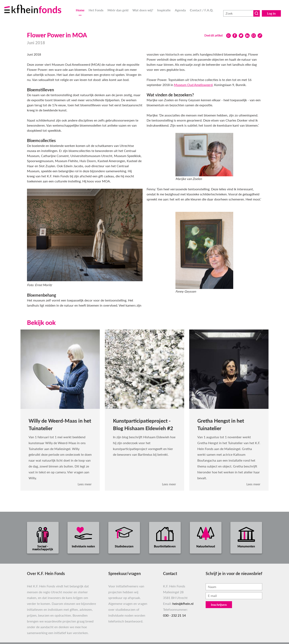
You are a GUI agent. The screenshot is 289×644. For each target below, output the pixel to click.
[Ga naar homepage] (38, 7)
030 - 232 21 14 (174, 615)
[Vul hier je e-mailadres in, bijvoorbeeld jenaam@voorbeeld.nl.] (234, 596)
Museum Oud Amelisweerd (193, 85)
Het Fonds (96, 10)
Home (80, 10)
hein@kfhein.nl (183, 604)
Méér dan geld (118, 10)
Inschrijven (219, 605)
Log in (271, 10)
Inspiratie (164, 10)
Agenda (180, 10)
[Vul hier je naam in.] (234, 587)
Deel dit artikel (213, 35)
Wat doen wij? (143, 10)
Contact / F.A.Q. (202, 10)
